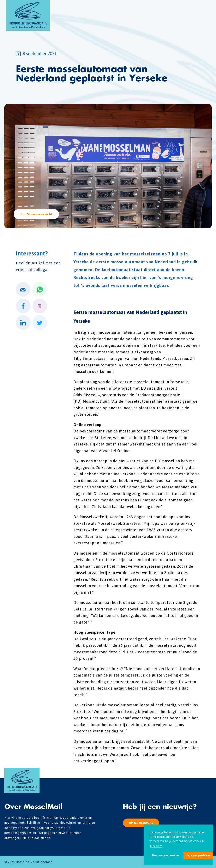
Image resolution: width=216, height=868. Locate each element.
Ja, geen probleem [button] (199, 855)
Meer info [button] (156, 846)
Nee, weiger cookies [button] (166, 855)
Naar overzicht (39, 214)
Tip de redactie (141, 823)
